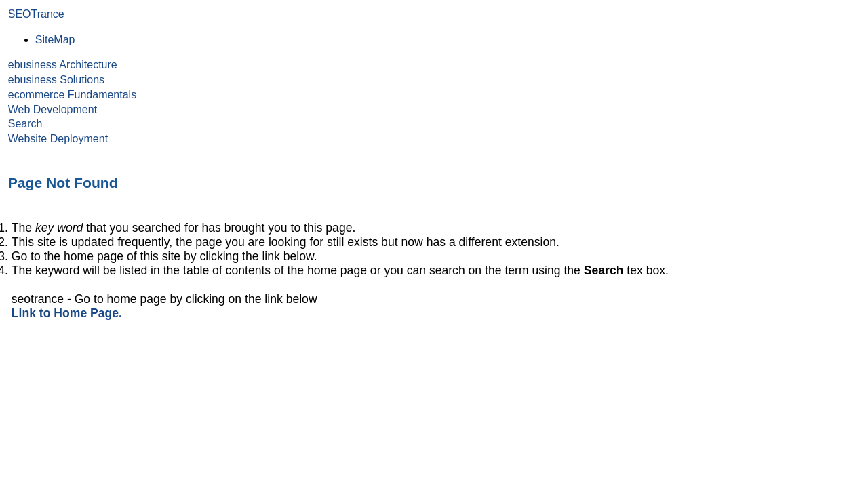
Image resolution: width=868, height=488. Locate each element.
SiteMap (55, 40)
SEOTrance (36, 14)
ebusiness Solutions (56, 80)
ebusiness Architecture (63, 65)
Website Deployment (58, 139)
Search (25, 124)
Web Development (53, 109)
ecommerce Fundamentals (72, 95)
